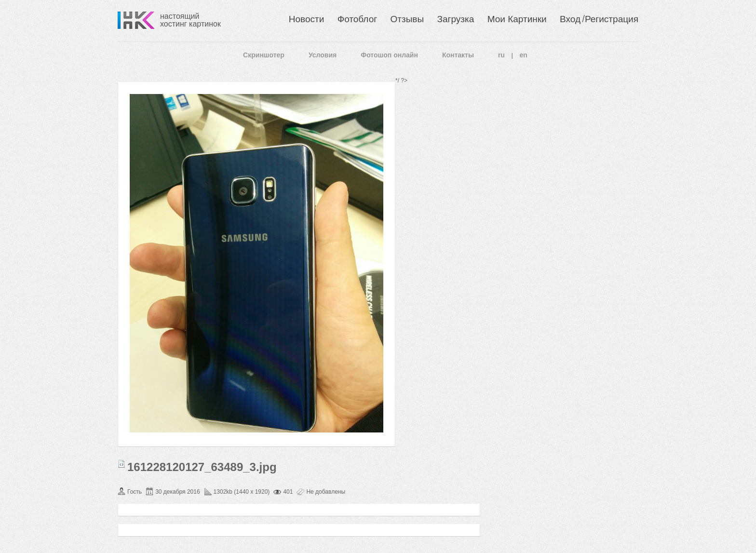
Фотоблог (357, 19)
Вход (570, 19)
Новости (307, 19)
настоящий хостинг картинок (190, 20)
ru (501, 55)
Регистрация (612, 19)
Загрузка (455, 19)
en (524, 55)
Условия (323, 55)
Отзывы (407, 19)
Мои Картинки (517, 19)
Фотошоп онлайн (389, 55)
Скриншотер (264, 55)
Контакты (458, 55)
